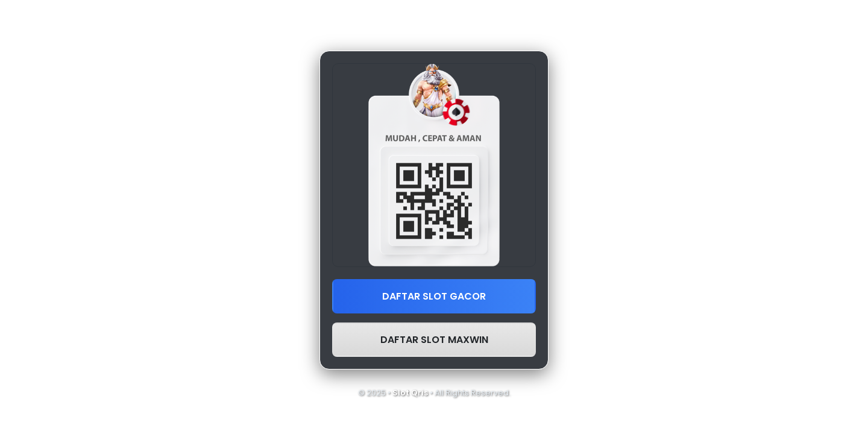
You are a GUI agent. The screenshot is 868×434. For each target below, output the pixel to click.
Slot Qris (410, 393)
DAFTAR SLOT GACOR (434, 296)
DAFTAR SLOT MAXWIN (434, 340)
